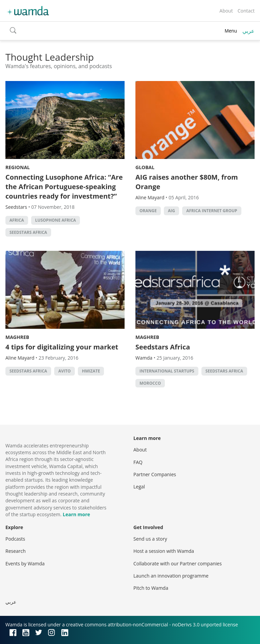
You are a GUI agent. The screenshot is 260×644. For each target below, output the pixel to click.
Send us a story (150, 539)
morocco (150, 383)
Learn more (76, 514)
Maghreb (17, 337)
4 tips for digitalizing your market (62, 347)
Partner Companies (155, 474)
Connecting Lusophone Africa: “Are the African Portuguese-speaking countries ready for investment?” (64, 187)
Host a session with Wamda (164, 551)
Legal (139, 487)
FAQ (138, 462)
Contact (246, 11)
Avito (64, 371)
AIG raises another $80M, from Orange (187, 182)
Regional (18, 167)
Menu (231, 31)
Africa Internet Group (212, 211)
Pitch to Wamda (151, 588)
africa (17, 220)
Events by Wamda (25, 563)
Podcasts (15, 539)
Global (145, 167)
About (226, 11)
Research (16, 551)
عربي (248, 31)
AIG (171, 211)
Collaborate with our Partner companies (178, 563)
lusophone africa (56, 220)
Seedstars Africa (28, 232)
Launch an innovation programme (171, 576)
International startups (167, 371)
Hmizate (91, 371)
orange (148, 211)
